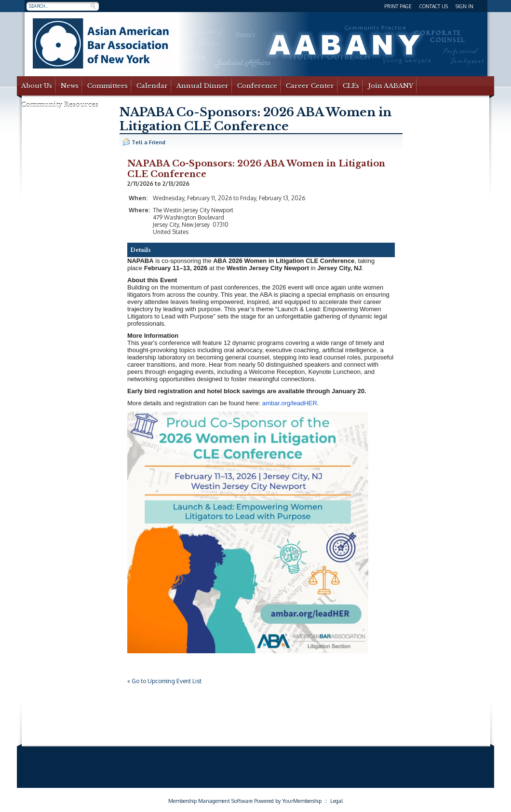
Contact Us (434, 6)
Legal (336, 801)
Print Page (398, 6)
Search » (93, 6)
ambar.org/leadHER (290, 403)
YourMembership (302, 801)
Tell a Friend (144, 142)
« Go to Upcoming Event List (164, 681)
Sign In (464, 6)
